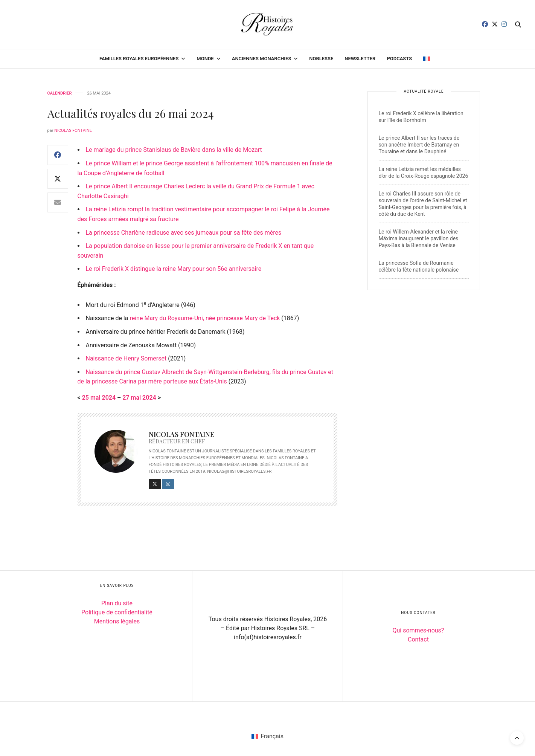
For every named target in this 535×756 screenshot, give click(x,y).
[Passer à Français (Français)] (267, 736)
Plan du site (117, 603)
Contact (418, 639)
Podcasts (399, 59)
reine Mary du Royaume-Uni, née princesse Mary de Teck (205, 318)
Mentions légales (117, 621)
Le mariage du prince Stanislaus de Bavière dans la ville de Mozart (174, 150)
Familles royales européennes (139, 59)
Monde (205, 59)
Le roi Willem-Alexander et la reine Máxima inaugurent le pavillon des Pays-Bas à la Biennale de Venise (419, 238)
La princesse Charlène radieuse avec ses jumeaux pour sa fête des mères (184, 233)
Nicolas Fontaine (73, 131)
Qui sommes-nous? (418, 630)
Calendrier (60, 93)
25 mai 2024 (99, 398)
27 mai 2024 (139, 398)
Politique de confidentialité (117, 612)
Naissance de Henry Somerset (126, 358)
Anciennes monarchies (262, 59)
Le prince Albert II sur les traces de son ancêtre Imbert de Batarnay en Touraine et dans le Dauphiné (419, 145)
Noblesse (321, 59)
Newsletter (360, 59)
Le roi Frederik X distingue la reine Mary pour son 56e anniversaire (174, 269)
